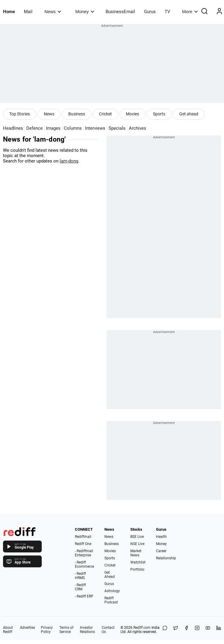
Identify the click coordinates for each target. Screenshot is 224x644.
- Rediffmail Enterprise (84, 553)
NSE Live (137, 544)
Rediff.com (142, 628)
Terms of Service (66, 630)
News (53, 11)
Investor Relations (87, 630)
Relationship (166, 558)
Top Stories (20, 114)
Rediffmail (83, 537)
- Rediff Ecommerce (84, 564)
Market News (136, 553)
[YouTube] (208, 630)
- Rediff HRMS (80, 576)
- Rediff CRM (80, 587)
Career (161, 551)
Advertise (27, 628)
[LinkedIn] (219, 630)
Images (53, 128)
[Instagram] (197, 630)
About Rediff (8, 630)
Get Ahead (110, 575)
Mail (28, 12)
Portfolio (137, 569)
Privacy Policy (47, 630)
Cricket (105, 114)
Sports (159, 114)
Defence (34, 128)
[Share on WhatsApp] (165, 630)
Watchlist (138, 562)
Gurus (150, 12)
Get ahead (189, 114)
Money (85, 11)
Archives (138, 128)
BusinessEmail (120, 12)
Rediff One (83, 544)
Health (161, 537)
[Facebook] (186, 630)
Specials (117, 128)
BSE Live (137, 537)
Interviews (95, 128)
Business (77, 114)
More (190, 11)
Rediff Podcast (111, 600)
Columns (73, 128)
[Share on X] (176, 630)
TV (167, 12)
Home (9, 12)
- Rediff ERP (84, 596)
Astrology (112, 591)
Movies (132, 114)
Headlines (13, 128)
